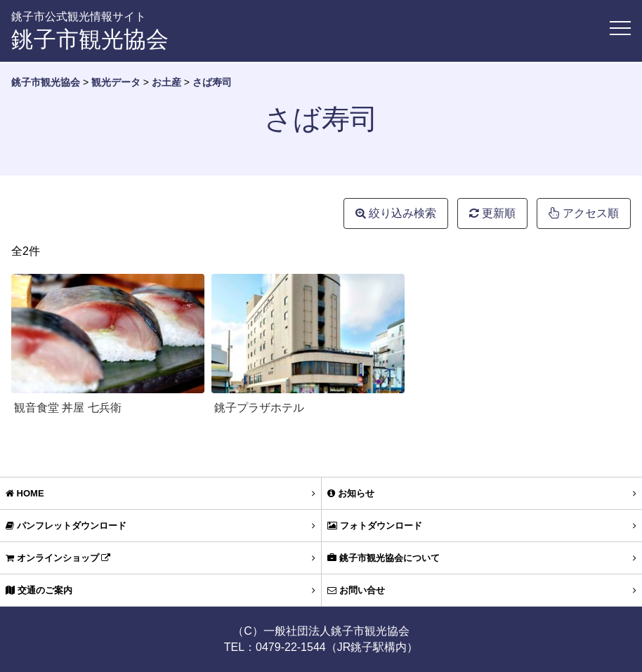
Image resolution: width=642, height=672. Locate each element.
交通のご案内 (160, 590)
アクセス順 (584, 213)
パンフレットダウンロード (160, 526)
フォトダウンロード (482, 526)
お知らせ (482, 493)
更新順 (492, 213)
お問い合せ (482, 590)
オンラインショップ (160, 558)
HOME (160, 493)
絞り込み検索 (396, 213)
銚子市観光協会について (482, 558)
